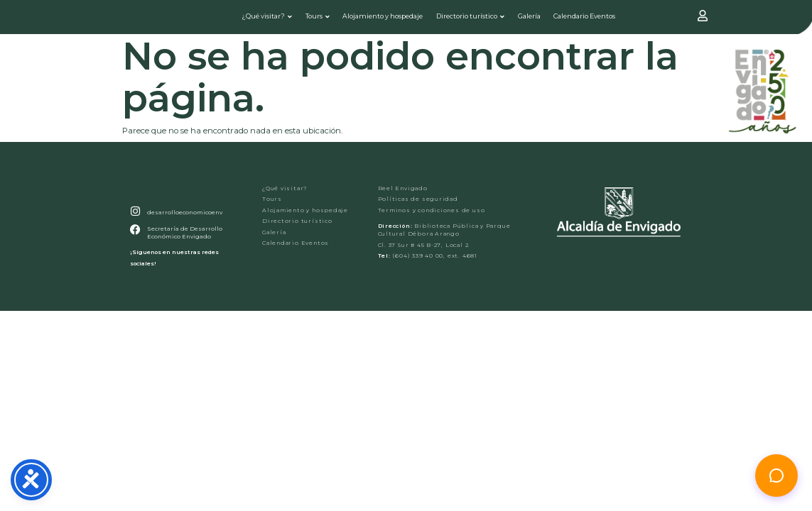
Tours (319, 19)
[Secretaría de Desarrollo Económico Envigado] (134, 251)
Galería (530, 19)
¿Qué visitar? (268, 19)
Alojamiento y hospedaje (384, 19)
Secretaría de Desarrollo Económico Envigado (183, 254)
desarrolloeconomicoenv (183, 234)
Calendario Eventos (585, 19)
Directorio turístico (471, 19)
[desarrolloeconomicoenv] (134, 234)
